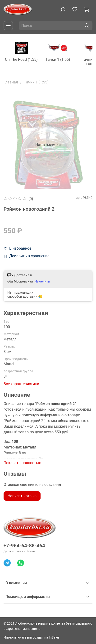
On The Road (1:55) (24, 61)
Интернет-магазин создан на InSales (32, 637)
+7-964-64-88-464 (24, 546)
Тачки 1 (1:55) (65, 61)
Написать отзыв (22, 497)
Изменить (42, 283)
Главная (11, 83)
